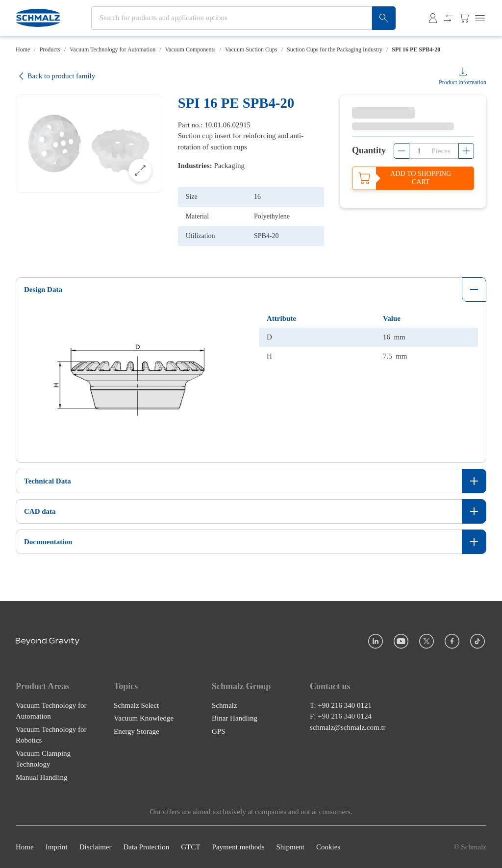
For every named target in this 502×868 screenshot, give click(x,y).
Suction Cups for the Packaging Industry (335, 49)
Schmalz (225, 705)
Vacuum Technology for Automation (113, 49)
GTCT (190, 847)
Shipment (290, 847)
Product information (463, 82)
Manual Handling (41, 777)
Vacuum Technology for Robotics (51, 735)
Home (23, 49)
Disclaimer (96, 847)
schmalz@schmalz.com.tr (348, 727)
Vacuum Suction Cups (251, 49)
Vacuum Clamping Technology (43, 759)
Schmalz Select (136, 705)
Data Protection (146, 847)
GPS (219, 731)
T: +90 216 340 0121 (341, 705)
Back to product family (55, 76)
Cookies (328, 847)
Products (50, 49)
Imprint (57, 847)
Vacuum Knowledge (144, 718)
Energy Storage (137, 731)
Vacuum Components (190, 49)
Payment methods (238, 847)
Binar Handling (235, 718)
